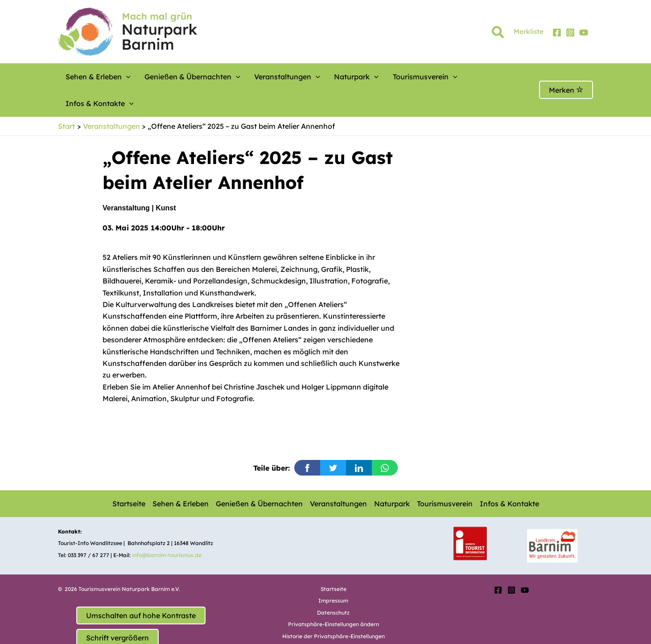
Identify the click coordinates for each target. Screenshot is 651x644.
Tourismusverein (392, 77)
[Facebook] (557, 33)
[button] (498, 34)
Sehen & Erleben (95, 77)
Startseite (129, 477)
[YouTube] (584, 33)
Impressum (333, 574)
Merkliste (529, 31)
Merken (566, 77)
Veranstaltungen (269, 77)
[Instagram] (570, 33)
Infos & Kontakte (465, 77)
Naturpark (331, 77)
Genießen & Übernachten (182, 77)
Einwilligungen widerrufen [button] (334, 621)
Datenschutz (333, 586)
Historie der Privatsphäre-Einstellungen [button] (334, 609)
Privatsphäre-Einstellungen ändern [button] (334, 597)
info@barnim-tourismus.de (167, 528)
